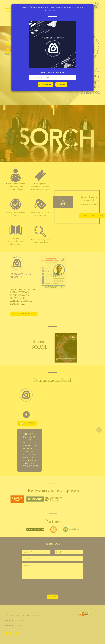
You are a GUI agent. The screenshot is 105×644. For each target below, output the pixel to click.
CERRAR (61, 84)
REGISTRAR (46, 84)
